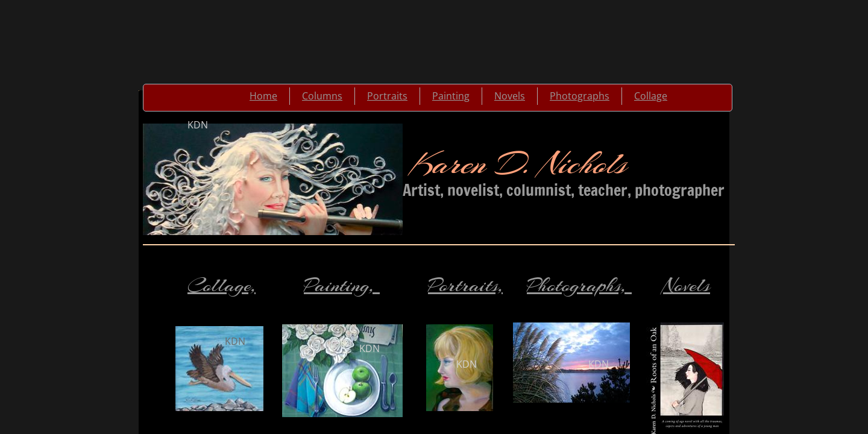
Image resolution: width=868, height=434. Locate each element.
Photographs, (579, 285)
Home (263, 96)
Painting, (342, 285)
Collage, (222, 285)
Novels (510, 96)
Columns (322, 96)
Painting (451, 96)
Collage (651, 96)
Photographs (580, 96)
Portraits (387, 96)
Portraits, (465, 285)
